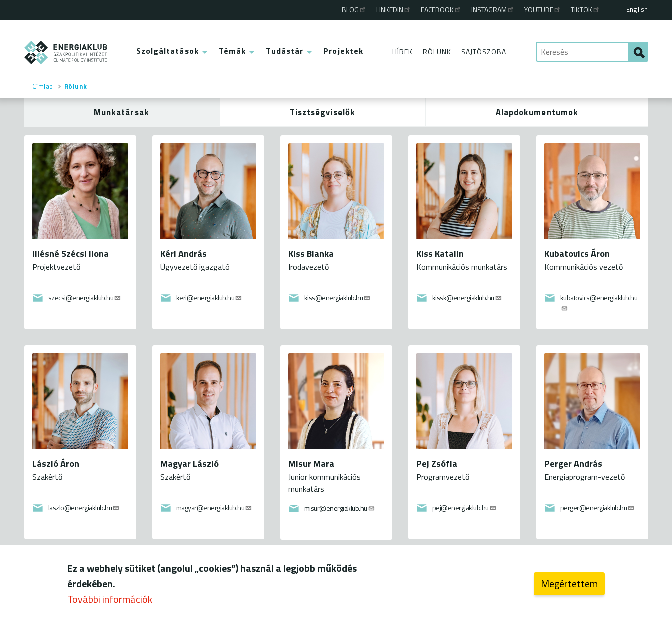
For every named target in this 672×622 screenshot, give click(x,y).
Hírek (403, 52)
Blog (354, 10)
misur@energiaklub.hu (340, 508)
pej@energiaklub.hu (465, 508)
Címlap (43, 86)
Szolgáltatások (167, 51)
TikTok (586, 10)
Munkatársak (121, 112)
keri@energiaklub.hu (209, 298)
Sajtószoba (484, 52)
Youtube (543, 10)
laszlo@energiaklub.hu (84, 508)
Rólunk (437, 52)
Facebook (441, 10)
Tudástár (284, 51)
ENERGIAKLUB (66, 53)
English (637, 9)
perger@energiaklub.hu (598, 508)
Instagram (493, 10)
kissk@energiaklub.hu (467, 298)
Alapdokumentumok (537, 112)
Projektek (343, 51)
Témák (232, 51)
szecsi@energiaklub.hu (85, 298)
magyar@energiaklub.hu (214, 508)
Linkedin (394, 10)
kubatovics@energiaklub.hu (599, 302)
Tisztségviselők (323, 112)
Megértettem (569, 584)
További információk (110, 599)
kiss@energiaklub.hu (338, 298)
